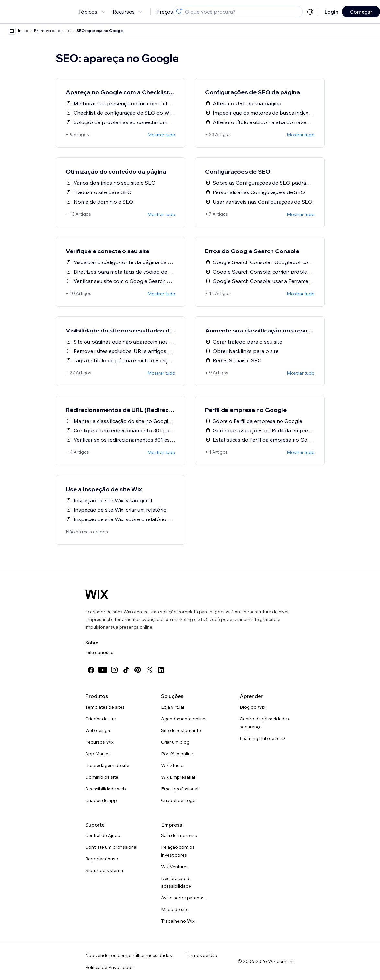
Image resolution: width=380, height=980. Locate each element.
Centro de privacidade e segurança (265, 723)
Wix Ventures (175, 867)
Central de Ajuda (103, 835)
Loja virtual (173, 707)
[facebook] (91, 670)
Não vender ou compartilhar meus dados (129, 955)
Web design (98, 730)
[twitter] (149, 670)
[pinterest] (138, 670)
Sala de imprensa (179, 835)
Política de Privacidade (109, 967)
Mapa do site (175, 909)
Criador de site (101, 719)
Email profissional (180, 789)
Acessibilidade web (106, 789)
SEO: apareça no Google (100, 31)
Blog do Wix (253, 707)
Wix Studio (172, 765)
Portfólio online (177, 754)
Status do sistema (104, 870)
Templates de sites (105, 707)
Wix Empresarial (178, 777)
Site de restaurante (181, 730)
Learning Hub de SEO (262, 738)
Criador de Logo (178, 800)
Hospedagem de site (107, 765)
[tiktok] (126, 670)
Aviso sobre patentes (183, 898)
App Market (98, 754)
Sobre (92, 643)
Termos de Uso (202, 955)
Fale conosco (99, 652)
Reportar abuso (102, 859)
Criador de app (101, 800)
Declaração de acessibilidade (176, 882)
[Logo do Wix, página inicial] (97, 594)
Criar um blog (175, 742)
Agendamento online (183, 719)
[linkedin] (161, 670)
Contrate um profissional (111, 847)
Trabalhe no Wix (178, 921)
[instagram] (114, 670)
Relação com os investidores (178, 851)
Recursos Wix (99, 742)
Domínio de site (102, 777)
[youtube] (103, 670)
